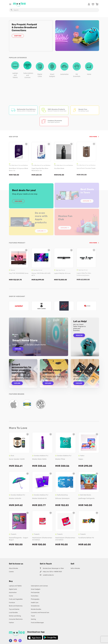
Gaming (33, 619)
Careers (11, 572)
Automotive (13, 592)
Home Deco (35, 596)
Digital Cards (13, 589)
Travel (33, 616)
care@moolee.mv (48, 575)
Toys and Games (14, 609)
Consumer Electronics (16, 619)
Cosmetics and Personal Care (40, 612)
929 (51, 572)
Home (11, 596)
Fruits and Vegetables (16, 599)
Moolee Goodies (36, 609)
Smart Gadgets (36, 589)
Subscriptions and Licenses (39, 586)
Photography (35, 599)
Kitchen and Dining (15, 616)
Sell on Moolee (75, 568)
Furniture (12, 602)
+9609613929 (58, 572)
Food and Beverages (37, 622)
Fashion (11, 622)
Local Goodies (13, 612)
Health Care (35, 602)
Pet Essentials (35, 592)
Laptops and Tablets (15, 586)
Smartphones (35, 606)
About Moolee (13, 568)
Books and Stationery (16, 606)
